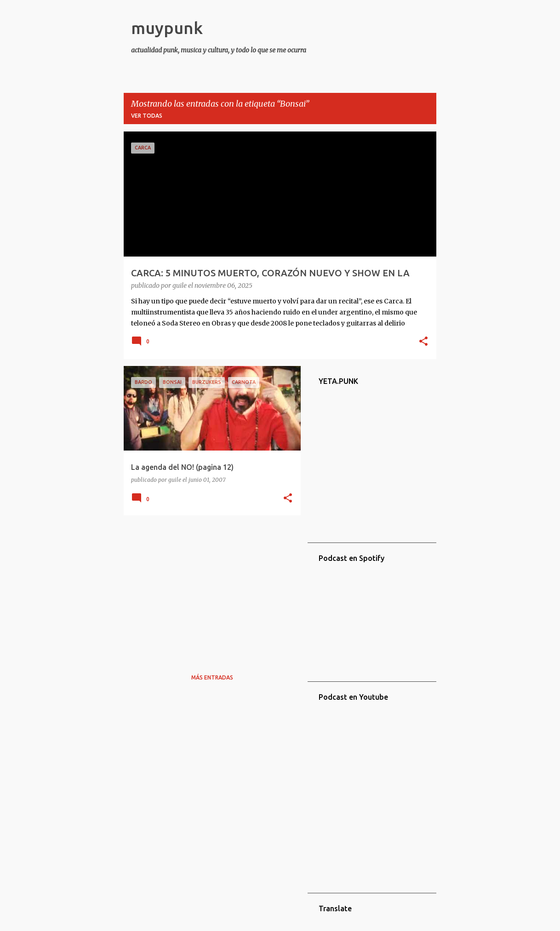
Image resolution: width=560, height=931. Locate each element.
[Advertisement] (209, 587)
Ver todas (147, 116)
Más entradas (212, 677)
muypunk (167, 28)
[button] (423, 342)
